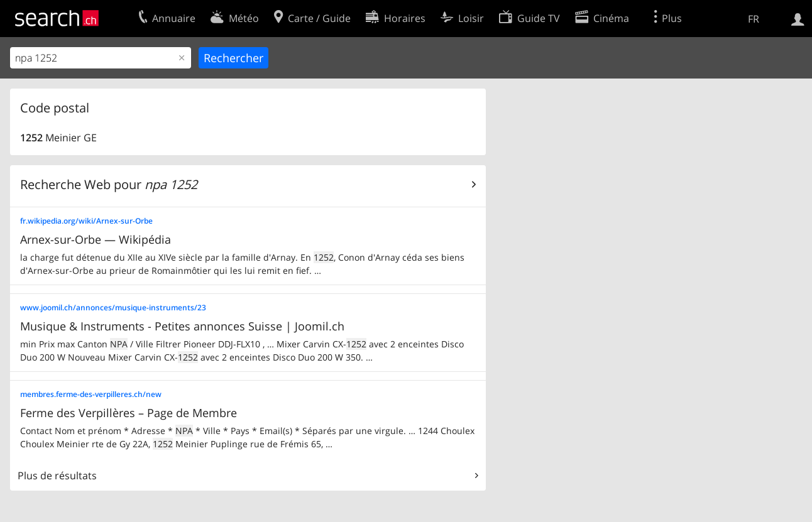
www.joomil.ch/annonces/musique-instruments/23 (113, 307)
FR (754, 19)
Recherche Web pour (109, 184)
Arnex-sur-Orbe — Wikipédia (96, 239)
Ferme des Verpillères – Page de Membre (129, 413)
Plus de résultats (57, 476)
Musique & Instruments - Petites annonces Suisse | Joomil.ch (182, 326)
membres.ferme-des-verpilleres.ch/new (91, 394)
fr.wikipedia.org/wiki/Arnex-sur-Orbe (86, 221)
